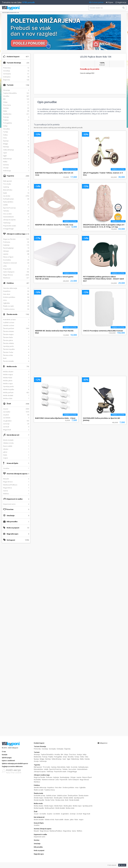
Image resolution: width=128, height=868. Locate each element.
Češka (82, 757)
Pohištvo (10, 283)
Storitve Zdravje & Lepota (17, 474)
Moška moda (12, 366)
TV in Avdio (46, 767)
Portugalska (58, 757)
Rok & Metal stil (13, 435)
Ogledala (82, 788)
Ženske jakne (58, 798)
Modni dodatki (39, 820)
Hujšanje (56, 777)
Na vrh (122, 865)
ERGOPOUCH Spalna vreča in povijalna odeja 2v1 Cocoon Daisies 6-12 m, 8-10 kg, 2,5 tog (104, 226)
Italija (85, 755)
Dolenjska (60, 749)
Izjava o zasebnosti (8, 761)
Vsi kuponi (11, 540)
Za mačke (43, 814)
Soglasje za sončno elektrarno (12, 766)
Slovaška (71, 757)
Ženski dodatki (74, 800)
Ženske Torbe (50, 800)
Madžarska (38, 757)
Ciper (64, 759)
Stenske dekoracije (40, 788)
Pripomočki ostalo (60, 772)
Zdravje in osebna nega (16, 234)
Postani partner (96, 2)
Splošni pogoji (7, 758)
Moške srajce (77, 806)
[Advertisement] (16, 582)
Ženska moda (12, 314)
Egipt (69, 759)
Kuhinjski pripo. (84, 767)
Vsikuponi (15, 748)
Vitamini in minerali (48, 780)
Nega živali (86, 814)
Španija (36, 759)
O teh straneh (112, 865)
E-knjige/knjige (72, 772)
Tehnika (65, 769)
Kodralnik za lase (40, 796)
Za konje (73, 814)
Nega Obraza (84, 780)
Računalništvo (38, 769)
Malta (82, 759)
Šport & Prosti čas (55, 769)
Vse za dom (72, 769)
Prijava (110, 2)
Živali (9, 404)
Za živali (79, 814)
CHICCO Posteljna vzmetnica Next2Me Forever (103, 331)
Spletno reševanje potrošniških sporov (15, 763)
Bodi (67, 800)
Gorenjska (52, 749)
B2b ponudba (12, 522)
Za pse (36, 814)
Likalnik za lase (62, 796)
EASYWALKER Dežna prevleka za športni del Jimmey (102, 419)
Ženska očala (60, 800)
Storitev (10, 509)
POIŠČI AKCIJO (13, 770)
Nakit (68, 767)
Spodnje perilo (79, 798)
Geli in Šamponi (74, 780)
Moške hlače (58, 806)
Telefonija (50, 772)
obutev (67, 820)
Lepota (79, 777)
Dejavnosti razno (40, 837)
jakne (72, 820)
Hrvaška (57, 755)
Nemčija (48, 759)
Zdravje (73, 777)
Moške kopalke (39, 808)
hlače (76, 820)
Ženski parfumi (73, 796)
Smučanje (11, 516)
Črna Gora (72, 755)
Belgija (42, 759)
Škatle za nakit (39, 790)
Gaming (54, 767)
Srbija (66, 755)
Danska (87, 759)
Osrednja (45, 749)
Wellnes (79, 831)
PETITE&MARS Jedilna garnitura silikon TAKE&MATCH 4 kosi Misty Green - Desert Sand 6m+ (103, 279)
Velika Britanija (57, 759)
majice (81, 820)
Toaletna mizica (50, 790)
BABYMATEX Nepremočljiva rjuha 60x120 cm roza (54, 174)
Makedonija (75, 759)
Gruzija (36, 761)
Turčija (77, 757)
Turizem (10, 85)
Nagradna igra (12, 534)
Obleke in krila (49, 820)
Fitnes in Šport (87, 777)
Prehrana (49, 777)
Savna (74, 831)
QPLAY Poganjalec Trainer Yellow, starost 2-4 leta (103, 174)
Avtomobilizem (82, 769)
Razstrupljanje (65, 777)
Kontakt (5, 755)
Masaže (36, 831)
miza (77, 788)
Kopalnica (51, 788)
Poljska (51, 757)
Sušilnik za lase (51, 796)
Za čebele (57, 814)
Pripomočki (64, 780)
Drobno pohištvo (68, 788)
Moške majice (49, 806)
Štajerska (67, 749)
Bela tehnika (61, 767)
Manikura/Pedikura (56, 831)
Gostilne (37, 825)
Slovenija (37, 755)
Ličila (57, 780)
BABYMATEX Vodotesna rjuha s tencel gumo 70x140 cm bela (54, 278)
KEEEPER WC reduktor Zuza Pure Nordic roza (54, 225)
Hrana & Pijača (12, 463)
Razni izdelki (59, 820)
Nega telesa (67, 831)
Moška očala (70, 808)
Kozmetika (37, 780)
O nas (4, 752)
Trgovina (10, 176)
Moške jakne (68, 806)
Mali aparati (38, 767)
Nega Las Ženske (39, 777)
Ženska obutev (84, 796)
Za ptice (50, 814)
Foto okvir (58, 788)
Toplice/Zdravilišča (47, 755)
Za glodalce (65, 814)
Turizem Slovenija (14, 63)
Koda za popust (13, 528)
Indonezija (43, 761)
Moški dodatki (60, 808)
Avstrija (79, 755)
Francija (45, 757)
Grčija (65, 757)
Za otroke (74, 767)
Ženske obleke (68, 798)
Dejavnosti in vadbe (15, 499)
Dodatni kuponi (13, 57)
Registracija (121, 2)
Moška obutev (39, 806)
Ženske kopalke (39, 800)
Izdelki (46, 769)
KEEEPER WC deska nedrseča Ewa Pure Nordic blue (54, 332)
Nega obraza (44, 831)
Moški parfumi (50, 808)
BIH (62, 755)
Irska (86, 757)
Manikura (37, 782)
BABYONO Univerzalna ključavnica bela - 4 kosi (55, 418)
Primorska (37, 749)
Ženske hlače (49, 798)
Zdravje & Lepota (40, 772)
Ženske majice (39, 798)
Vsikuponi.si (103, 743)
